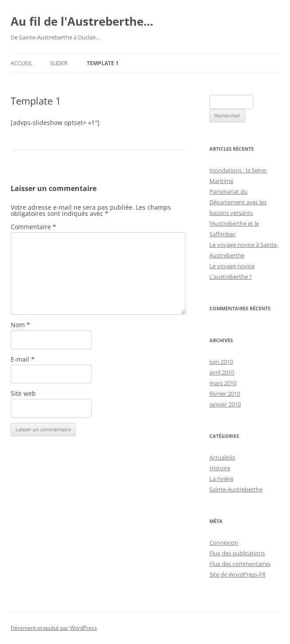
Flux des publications (237, 553)
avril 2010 (222, 372)
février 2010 (225, 394)
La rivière (221, 479)
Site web (23, 393)
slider (59, 63)
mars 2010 (223, 383)
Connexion (224, 543)
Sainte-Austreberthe (236, 489)
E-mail (23, 359)
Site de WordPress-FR (238, 574)
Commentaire (33, 227)
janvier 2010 (225, 404)
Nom (20, 325)
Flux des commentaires (240, 564)
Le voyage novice (232, 266)
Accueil (21, 63)
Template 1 (103, 63)
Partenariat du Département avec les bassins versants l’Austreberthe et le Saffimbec (238, 213)
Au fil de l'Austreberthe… (82, 21)
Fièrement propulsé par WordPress (54, 628)
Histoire (220, 468)
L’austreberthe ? (231, 277)
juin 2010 (221, 362)
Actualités (222, 457)
